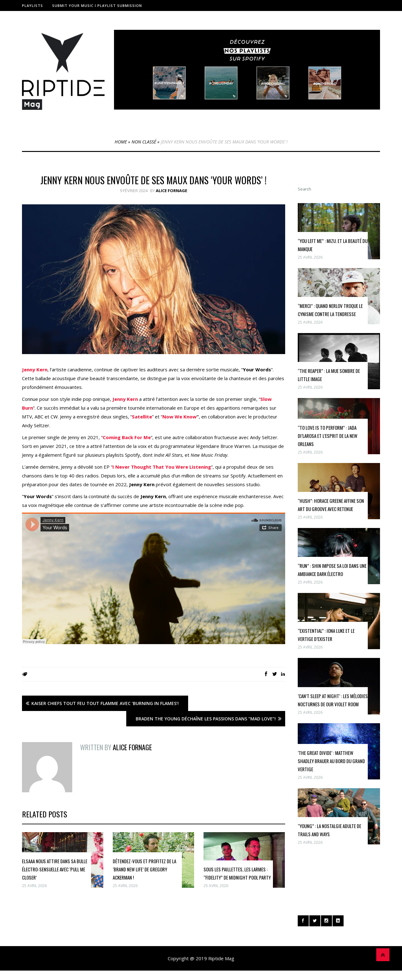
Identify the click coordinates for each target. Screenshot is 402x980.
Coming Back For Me (127, 437)
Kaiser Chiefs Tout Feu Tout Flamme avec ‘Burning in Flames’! (105, 703)
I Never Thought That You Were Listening (162, 467)
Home (121, 142)
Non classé (144, 142)
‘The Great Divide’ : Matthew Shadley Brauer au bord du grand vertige (331, 761)
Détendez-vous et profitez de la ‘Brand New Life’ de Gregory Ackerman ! (144, 869)
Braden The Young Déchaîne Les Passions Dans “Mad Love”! (206, 719)
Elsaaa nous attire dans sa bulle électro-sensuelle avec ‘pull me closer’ (55, 869)
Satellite (142, 417)
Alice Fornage (171, 191)
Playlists (33, 5)
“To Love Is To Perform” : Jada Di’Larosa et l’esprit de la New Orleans (328, 436)
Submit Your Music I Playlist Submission (97, 5)
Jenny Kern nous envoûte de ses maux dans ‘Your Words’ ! (154, 180)
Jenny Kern (35, 369)
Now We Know (179, 417)
